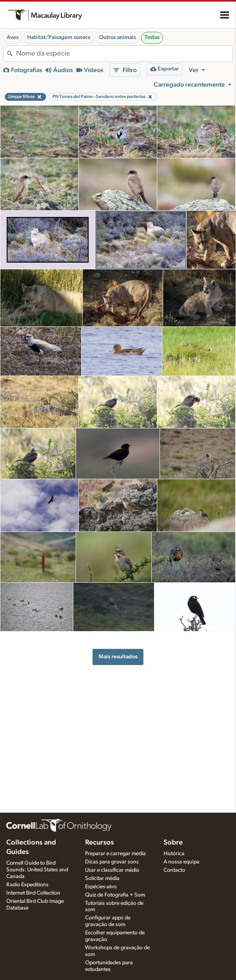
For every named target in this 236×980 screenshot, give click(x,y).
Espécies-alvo (101, 887)
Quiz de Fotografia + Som (115, 895)
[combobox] (124, 54)
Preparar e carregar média (115, 854)
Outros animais (117, 37)
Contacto (174, 870)
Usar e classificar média (112, 870)
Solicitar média (102, 878)
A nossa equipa (181, 862)
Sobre (173, 843)
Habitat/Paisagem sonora (59, 37)
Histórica (174, 854)
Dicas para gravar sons (112, 862)
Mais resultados (118, 657)
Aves (13, 37)
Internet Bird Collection (33, 893)
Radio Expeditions (27, 885)
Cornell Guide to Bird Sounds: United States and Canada (37, 870)
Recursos (99, 843)
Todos (152, 37)
